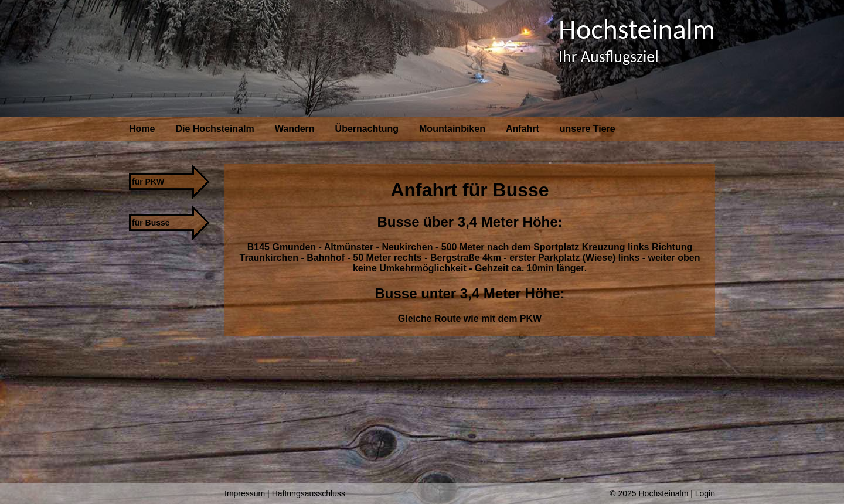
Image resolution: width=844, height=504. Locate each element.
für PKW (148, 182)
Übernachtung (367, 129)
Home (142, 129)
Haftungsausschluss (309, 493)
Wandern (295, 129)
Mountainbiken (452, 129)
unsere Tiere (588, 129)
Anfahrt (523, 129)
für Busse (151, 223)
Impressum (245, 493)
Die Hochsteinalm (215, 129)
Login (705, 493)
